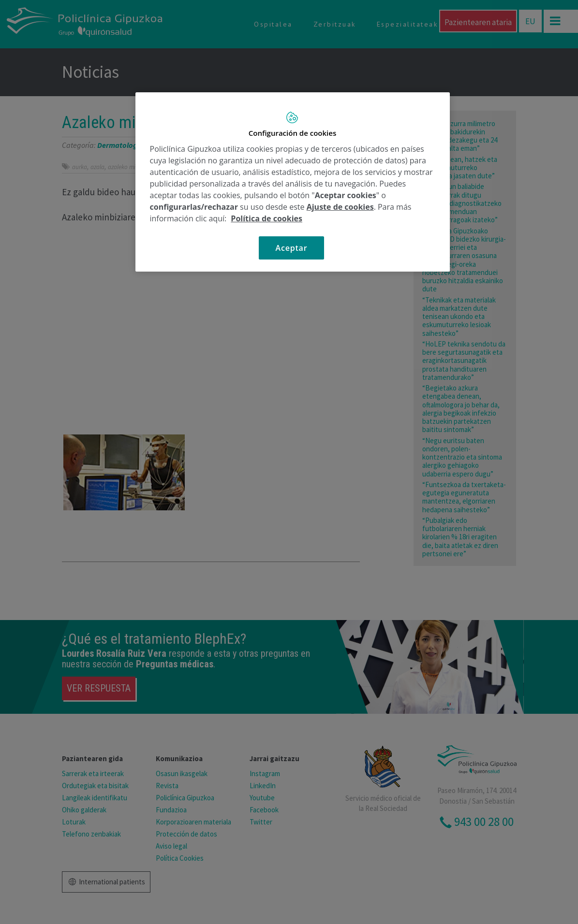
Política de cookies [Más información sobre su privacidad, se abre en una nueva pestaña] (267, 218)
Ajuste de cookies (340, 207)
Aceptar (292, 248)
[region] (293, 182)
